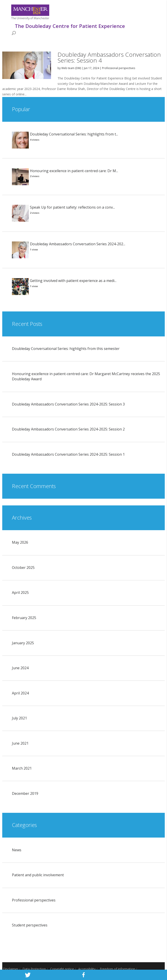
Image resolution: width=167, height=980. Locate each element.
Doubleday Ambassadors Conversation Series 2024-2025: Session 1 (68, 454)
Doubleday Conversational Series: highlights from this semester (66, 349)
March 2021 (22, 768)
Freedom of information (117, 969)
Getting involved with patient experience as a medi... (73, 281)
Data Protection (34, 969)
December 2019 (25, 793)
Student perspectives (30, 925)
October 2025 (23, 568)
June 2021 (20, 743)
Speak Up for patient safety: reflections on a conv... (72, 207)
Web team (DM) (71, 68)
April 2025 (20, 593)
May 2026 (20, 542)
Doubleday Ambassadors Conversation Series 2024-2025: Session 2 (68, 429)
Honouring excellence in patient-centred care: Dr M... (74, 171)
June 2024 (20, 668)
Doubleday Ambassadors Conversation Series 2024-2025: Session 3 (68, 404)
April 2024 (20, 693)
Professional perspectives (119, 68)
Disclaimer (11, 969)
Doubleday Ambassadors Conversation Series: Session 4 (109, 57)
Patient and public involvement (38, 875)
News (17, 850)
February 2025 (24, 618)
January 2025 (23, 643)
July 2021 (19, 718)
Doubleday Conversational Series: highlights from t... (74, 134)
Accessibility (87, 969)
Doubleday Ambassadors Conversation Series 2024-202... (78, 244)
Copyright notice (62, 969)
